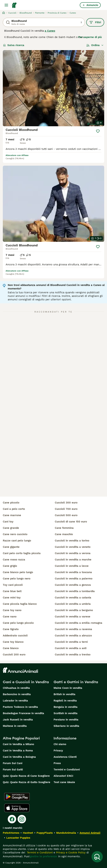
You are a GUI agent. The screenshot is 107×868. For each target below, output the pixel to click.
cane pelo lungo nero (17, 579)
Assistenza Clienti (65, 757)
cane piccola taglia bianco (20, 604)
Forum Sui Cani (13, 763)
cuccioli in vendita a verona (73, 553)
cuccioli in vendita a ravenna (73, 629)
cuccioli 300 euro (66, 503)
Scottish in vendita (66, 713)
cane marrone (12, 515)
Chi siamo (60, 744)
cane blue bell (12, 591)
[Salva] (98, 131)
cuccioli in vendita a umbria (73, 604)
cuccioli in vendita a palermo (74, 579)
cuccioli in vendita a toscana (73, 572)
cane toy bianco (13, 642)
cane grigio (10, 566)
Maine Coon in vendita (68, 688)
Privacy (58, 751)
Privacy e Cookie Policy (70, 853)
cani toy (8, 522)
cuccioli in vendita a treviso (73, 655)
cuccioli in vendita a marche (73, 560)
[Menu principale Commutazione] (6, 5)
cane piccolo (11, 503)
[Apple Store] (17, 808)
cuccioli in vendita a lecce (72, 566)
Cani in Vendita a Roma (18, 751)
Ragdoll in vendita (65, 701)
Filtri (95, 22)
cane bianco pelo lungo (18, 572)
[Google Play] (17, 797)
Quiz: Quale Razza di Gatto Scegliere (27, 782)
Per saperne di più (90, 37)
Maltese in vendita (15, 726)
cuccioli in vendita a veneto (73, 547)
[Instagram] (22, 819)
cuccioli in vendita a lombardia (75, 591)
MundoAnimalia (66, 833)
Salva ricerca (14, 45)
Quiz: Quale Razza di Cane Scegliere (26, 776)
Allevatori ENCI (63, 776)
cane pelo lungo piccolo (18, 623)
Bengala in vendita (66, 707)
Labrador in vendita (15, 701)
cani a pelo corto (14, 509)
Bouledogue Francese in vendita (23, 713)
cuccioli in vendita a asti (71, 648)
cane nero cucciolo (15, 534)
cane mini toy (12, 598)
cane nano (10, 617)
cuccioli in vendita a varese (73, 617)
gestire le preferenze (43, 856)
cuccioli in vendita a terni (71, 642)
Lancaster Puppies (18, 838)
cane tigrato (11, 629)
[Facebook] (12, 819)
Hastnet (28, 833)
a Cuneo (50, 31)
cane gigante (11, 547)
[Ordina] (95, 45)
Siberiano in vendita (66, 726)
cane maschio (64, 534)
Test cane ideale (64, 782)
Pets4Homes (11, 833)
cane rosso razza (14, 560)
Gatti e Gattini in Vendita (76, 682)
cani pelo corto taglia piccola (22, 553)
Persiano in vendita (66, 720)
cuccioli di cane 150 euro (71, 522)
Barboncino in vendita (17, 694)
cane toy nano (12, 610)
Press (57, 763)
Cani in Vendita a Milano (18, 744)
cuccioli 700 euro (66, 509)
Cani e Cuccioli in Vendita (26, 682)
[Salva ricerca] (97, 857)
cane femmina (64, 528)
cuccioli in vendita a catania (73, 598)
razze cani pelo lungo (17, 541)
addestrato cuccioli (15, 636)
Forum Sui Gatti (13, 770)
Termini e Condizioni (67, 770)
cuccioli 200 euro (14, 655)
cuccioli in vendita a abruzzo (73, 636)
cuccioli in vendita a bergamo (74, 610)
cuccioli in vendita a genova (73, 585)
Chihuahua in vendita (16, 688)
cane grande (11, 528)
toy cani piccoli (13, 585)
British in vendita (64, 694)
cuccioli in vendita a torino (72, 541)
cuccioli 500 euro (66, 515)
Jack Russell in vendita (18, 720)
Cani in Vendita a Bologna (19, 757)
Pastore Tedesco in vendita (20, 707)
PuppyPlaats (45, 833)
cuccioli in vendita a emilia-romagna (79, 623)
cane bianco (11, 648)
